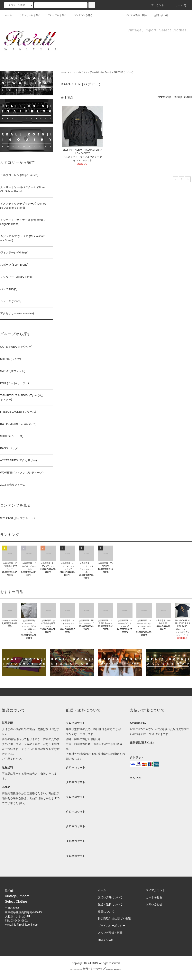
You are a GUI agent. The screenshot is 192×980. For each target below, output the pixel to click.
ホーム (8, 15)
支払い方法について (110, 897)
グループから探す (55, 15)
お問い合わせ (159, 15)
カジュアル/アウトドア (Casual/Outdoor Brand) (90, 72)
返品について (106, 911)
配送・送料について (110, 904)
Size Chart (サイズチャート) (18, 518)
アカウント (155, 5)
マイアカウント (155, 890)
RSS (101, 940)
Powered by (96, 970)
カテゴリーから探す (27, 15)
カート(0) (178, 5)
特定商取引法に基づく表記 (114, 919)
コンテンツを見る (81, 15)
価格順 (178, 97)
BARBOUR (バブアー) (123, 72)
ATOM (110, 940)
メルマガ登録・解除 (134, 15)
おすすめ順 (164, 97)
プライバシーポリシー (112, 926)
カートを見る (154, 897)
